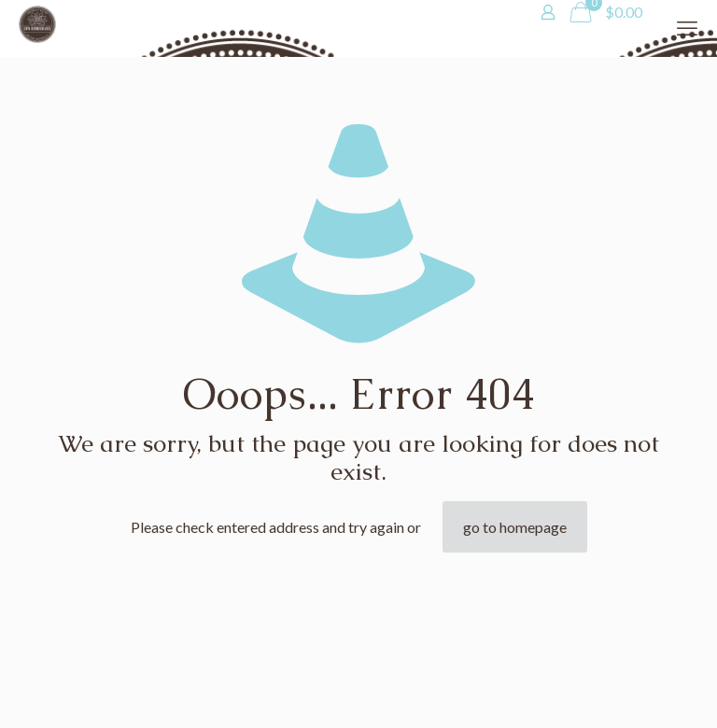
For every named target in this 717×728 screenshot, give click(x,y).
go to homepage (515, 527)
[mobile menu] (687, 28)
